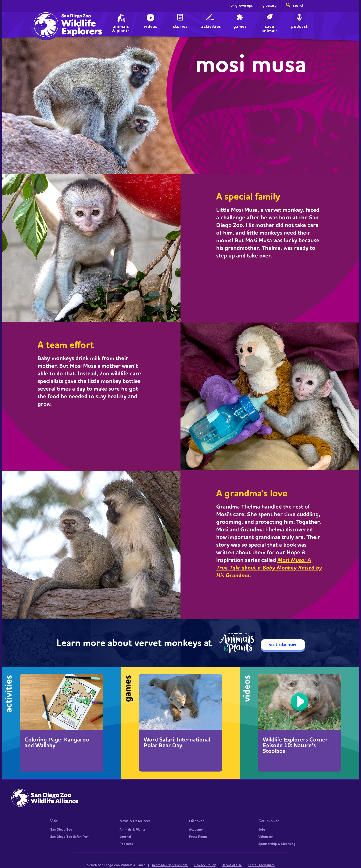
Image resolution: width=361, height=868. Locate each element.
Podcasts (126, 844)
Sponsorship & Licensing (277, 844)
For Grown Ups (241, 5)
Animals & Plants (132, 830)
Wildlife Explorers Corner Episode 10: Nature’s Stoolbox (295, 746)
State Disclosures (261, 865)
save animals (270, 28)
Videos (150, 27)
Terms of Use (232, 865)
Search (299, 5)
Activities (211, 27)
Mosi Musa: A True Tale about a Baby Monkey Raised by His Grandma (269, 568)
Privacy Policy (205, 865)
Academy (196, 830)
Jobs (262, 830)
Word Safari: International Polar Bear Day (177, 743)
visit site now (283, 645)
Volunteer (266, 837)
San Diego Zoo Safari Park (70, 837)
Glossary (269, 5)
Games (240, 27)
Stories (180, 27)
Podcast (299, 27)
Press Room (198, 837)
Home (45, 20)
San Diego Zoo (61, 830)
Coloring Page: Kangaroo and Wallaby (57, 743)
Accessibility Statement (170, 865)
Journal (125, 837)
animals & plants (121, 28)
